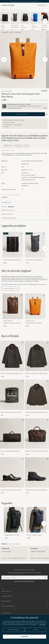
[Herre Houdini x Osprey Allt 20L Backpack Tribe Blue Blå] (35, 18)
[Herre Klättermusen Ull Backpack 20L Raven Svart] (15, 18)
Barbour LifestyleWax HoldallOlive (10, 451)
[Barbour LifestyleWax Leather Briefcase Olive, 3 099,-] (37, 437)
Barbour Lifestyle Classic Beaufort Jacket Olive (12, 374)
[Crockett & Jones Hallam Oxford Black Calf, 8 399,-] (12, 476)
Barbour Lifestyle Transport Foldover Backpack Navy (34, 535)
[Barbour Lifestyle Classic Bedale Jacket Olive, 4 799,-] (37, 359)
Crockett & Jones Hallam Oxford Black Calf (11, 490)
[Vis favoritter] (41, 5)
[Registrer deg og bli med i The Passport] (24, 106)
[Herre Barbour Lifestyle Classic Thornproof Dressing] (12, 395)
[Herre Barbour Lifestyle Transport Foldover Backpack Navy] (36, 520)
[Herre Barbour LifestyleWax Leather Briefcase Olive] (37, 433)
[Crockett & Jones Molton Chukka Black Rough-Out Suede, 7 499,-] (37, 476)
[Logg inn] (39, 5)
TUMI (22, 26)
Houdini (33, 26)
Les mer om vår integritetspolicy (24, 581)
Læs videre (42, 624)
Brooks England (7, 91)
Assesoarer (5, 32)
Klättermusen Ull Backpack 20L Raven (34, 260)
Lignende (14, 226)
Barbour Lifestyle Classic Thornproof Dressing (11, 412)
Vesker (11, 32)
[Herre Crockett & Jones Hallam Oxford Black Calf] (12, 472)
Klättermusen (15, 26)
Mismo (3, 26)
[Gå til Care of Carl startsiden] (8, 5)
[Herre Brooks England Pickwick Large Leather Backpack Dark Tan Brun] (13, 306)
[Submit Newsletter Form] (45, 577)
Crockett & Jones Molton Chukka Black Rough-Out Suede (36, 490)
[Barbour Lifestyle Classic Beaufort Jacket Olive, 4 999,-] (12, 359)
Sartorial (18, 146)
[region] (24, 553)
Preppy (26, 146)
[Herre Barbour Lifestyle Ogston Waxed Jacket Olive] (37, 395)
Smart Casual (8, 146)
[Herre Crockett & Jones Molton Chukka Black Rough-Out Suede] (37, 472)
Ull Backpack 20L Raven (15, 27)
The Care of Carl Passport (25, 1)
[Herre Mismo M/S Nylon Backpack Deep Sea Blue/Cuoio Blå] (5, 18)
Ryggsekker (18, 32)
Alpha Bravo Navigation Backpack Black (24, 27)
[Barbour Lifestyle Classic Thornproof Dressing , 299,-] (12, 398)
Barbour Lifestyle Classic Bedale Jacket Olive (36, 374)
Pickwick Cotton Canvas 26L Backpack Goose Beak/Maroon (34, 323)
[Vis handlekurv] (43, 5)
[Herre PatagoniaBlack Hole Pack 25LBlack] (14, 520)
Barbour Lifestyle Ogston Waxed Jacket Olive (36, 412)
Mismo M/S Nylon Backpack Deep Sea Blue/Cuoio (12, 260)
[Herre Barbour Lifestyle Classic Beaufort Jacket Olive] (12, 356)
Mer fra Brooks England (16, 271)
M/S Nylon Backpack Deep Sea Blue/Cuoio (5, 27)
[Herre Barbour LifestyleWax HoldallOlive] (12, 433)
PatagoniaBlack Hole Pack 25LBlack (12, 535)
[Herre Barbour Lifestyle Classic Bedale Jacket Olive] (37, 356)
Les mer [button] (45, 108)
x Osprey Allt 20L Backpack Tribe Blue (35, 27)
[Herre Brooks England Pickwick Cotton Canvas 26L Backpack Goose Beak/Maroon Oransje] (35, 306)
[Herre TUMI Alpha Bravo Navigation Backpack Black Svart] (25, 18)
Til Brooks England (10, 289)
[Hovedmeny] (46, 5)
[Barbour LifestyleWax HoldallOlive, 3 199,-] (12, 437)
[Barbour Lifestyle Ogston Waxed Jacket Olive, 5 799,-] (37, 398)
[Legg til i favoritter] (21, 234)
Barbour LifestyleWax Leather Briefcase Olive (36, 451)
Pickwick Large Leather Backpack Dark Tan (12, 323)
